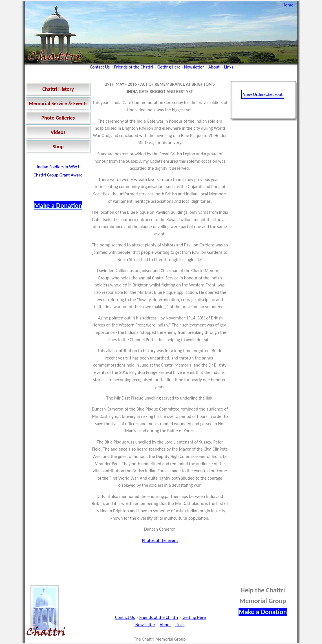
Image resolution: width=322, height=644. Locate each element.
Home (288, 5)
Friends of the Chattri (134, 67)
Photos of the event (160, 540)
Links (229, 67)
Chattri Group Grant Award (58, 175)
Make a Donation (58, 205)
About (214, 67)
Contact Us (100, 67)
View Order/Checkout (263, 94)
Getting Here (169, 67)
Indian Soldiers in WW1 (58, 167)
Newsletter (194, 67)
